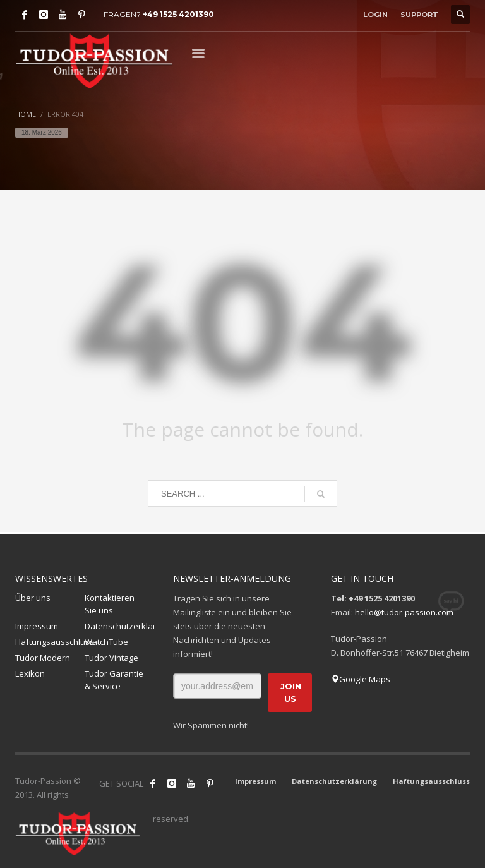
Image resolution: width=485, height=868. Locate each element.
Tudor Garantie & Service (114, 680)
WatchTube (106, 642)
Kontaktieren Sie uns (110, 604)
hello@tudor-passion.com (404, 612)
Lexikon (30, 673)
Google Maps (361, 679)
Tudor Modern (43, 658)
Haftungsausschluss (50, 642)
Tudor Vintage (111, 658)
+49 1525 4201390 (178, 14)
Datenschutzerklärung (119, 626)
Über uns (33, 598)
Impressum (37, 626)
